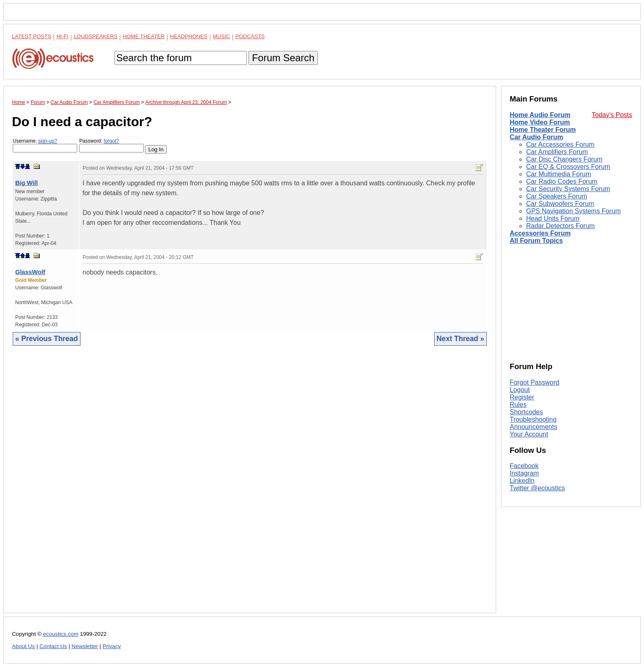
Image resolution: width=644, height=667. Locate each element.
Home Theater (144, 36)
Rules (518, 405)
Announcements (534, 427)
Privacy (112, 646)
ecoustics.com (61, 634)
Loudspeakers (96, 36)
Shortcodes (526, 412)
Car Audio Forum (536, 137)
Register (522, 397)
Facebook (524, 466)
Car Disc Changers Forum (564, 159)
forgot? (111, 141)
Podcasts (250, 36)
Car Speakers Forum (557, 196)
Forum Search (283, 58)
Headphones (189, 36)
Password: (112, 145)
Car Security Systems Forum (568, 189)
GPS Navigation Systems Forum (573, 211)
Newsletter (85, 646)
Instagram (524, 473)
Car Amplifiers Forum (557, 152)
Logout (520, 390)
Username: (45, 145)
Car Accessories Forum (560, 144)
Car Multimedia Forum (559, 174)
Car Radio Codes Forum (562, 181)
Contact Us (53, 646)
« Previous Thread (47, 339)
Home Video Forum (540, 122)
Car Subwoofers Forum (560, 204)
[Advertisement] (250, 486)
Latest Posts (32, 36)
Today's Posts (612, 115)
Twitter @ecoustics (537, 488)
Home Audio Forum (540, 115)
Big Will (26, 183)
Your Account (529, 434)
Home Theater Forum (543, 130)
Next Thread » (460, 339)
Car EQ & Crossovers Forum (568, 167)
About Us (23, 646)
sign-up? (48, 141)
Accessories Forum (540, 233)
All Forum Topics (536, 241)
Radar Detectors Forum (560, 226)
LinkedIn (522, 481)
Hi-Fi (63, 36)
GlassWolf (30, 272)
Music (221, 36)
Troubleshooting (533, 419)
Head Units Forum (553, 218)
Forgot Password (535, 382)
